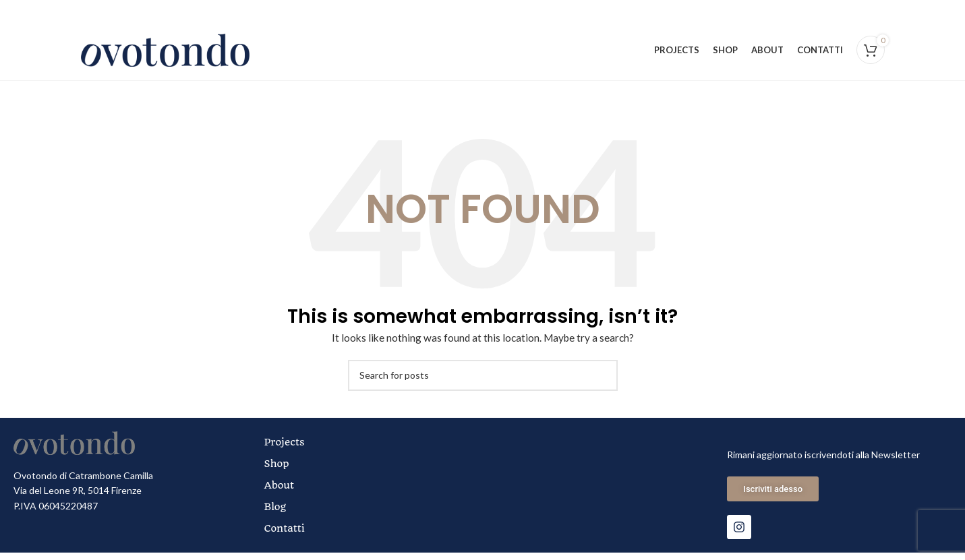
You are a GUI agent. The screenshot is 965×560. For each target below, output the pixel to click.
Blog (276, 514)
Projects (285, 449)
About (280, 493)
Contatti (285, 536)
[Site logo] (165, 53)
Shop (277, 471)
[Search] (483, 383)
